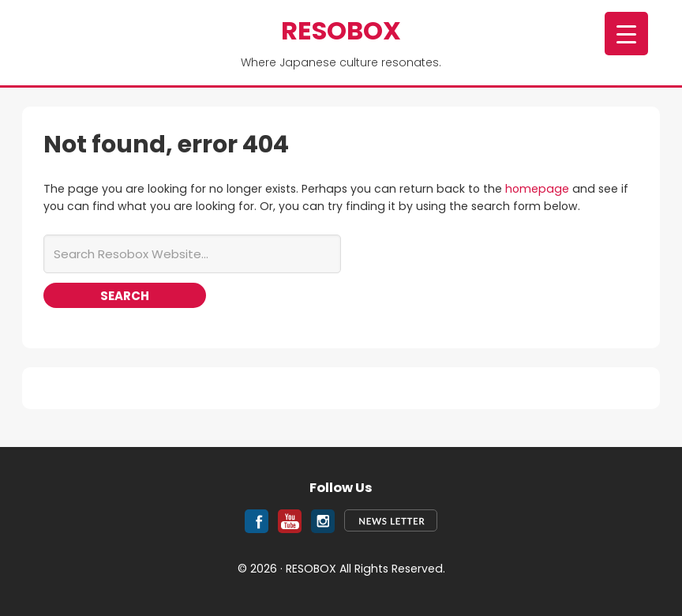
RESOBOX (341, 30)
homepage (537, 189)
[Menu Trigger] (626, 34)
